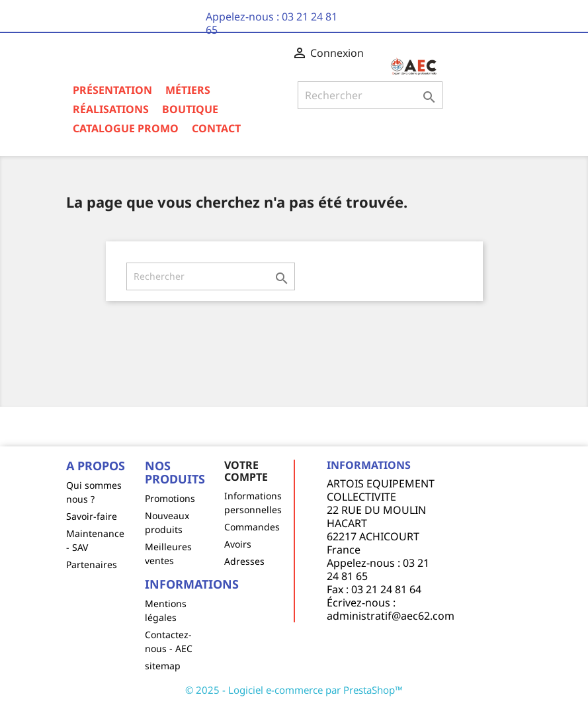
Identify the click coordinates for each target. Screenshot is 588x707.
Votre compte (246, 471)
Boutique (190, 109)
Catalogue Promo (126, 128)
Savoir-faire (92, 516)
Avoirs (238, 544)
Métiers (188, 90)
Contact (216, 128)
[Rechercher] (370, 95)
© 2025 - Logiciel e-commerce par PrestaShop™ (294, 690)
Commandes (252, 527)
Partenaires (92, 564)
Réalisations (111, 109)
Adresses (244, 561)
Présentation (112, 90)
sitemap (163, 666)
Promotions (170, 498)
